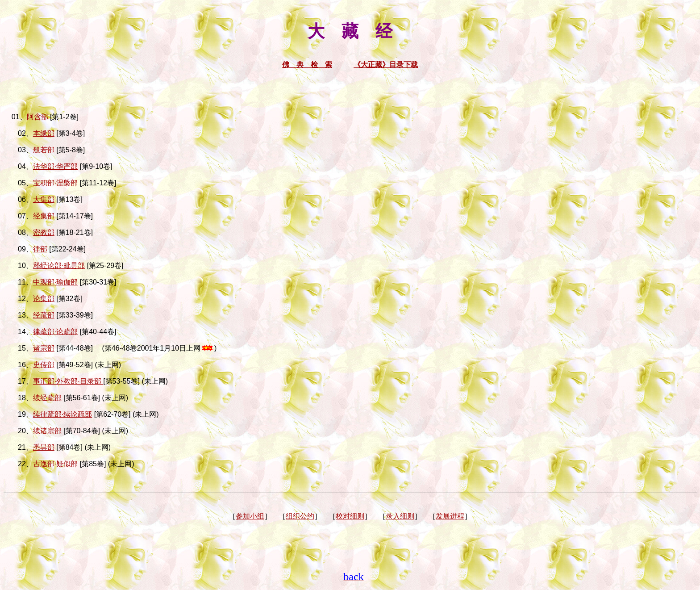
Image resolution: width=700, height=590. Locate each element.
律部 (40, 249)
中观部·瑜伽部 (55, 282)
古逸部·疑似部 (56, 464)
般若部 (44, 150)
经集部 (44, 216)
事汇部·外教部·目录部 (68, 381)
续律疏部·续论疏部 (62, 414)
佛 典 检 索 (307, 65)
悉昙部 (44, 447)
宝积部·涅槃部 (55, 183)
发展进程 (450, 516)
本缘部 (44, 133)
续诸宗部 (47, 431)
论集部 (44, 299)
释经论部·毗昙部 (59, 266)
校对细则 (350, 516)
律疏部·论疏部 (55, 332)
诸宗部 (44, 348)
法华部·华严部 (55, 166)
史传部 (44, 365)
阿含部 (37, 117)
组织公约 (300, 516)
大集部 (44, 199)
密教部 (44, 232)
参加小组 (250, 516)
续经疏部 (47, 398)
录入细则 (400, 516)
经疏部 (44, 315)
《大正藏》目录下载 (386, 65)
